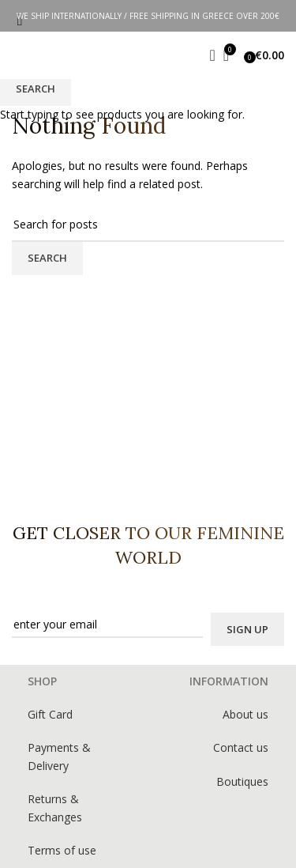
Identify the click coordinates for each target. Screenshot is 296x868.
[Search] (208, 55)
